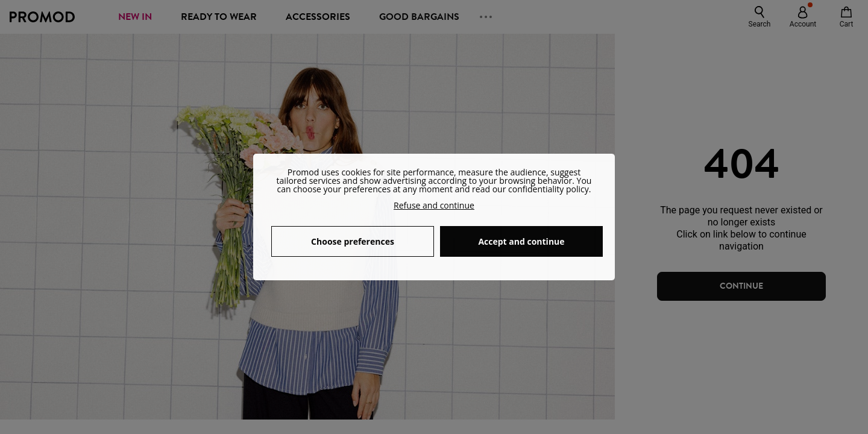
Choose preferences (353, 241)
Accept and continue (521, 241)
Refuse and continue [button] (434, 205)
